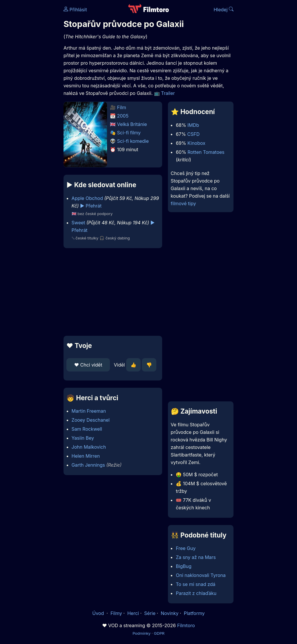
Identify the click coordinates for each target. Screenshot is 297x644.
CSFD (193, 134)
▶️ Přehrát (91, 206)
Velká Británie (132, 124)
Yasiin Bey (83, 438)
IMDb (193, 125)
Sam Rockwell (87, 429)
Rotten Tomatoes (206, 152)
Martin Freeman (89, 411)
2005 (123, 116)
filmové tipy (183, 203)
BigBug (184, 566)
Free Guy (186, 548)
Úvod (99, 613)
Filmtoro (186, 625)
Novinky (170, 613)
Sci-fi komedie (133, 141)
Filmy (116, 613)
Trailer (168, 93)
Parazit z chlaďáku (196, 593)
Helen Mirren (86, 456)
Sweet (78, 223)
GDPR (159, 633)
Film (122, 107)
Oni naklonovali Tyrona (201, 575)
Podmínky (142, 633)
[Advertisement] (111, 292)
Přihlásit (75, 10)
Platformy (194, 613)
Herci (133, 613)
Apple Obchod (87, 198)
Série (150, 613)
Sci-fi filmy (129, 133)
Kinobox (196, 143)
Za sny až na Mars (196, 557)
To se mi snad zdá (195, 584)
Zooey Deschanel (91, 420)
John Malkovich (89, 447)
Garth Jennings (88, 465)
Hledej (223, 10)
